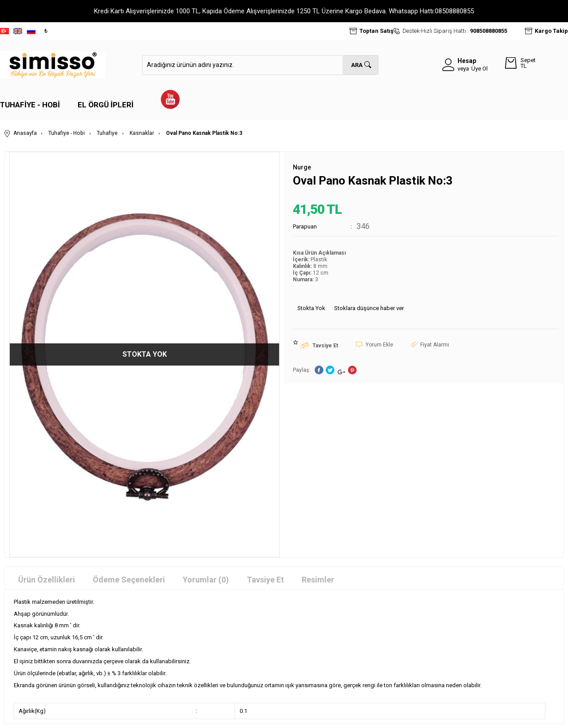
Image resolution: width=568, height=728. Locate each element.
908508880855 (489, 31)
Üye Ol (479, 69)
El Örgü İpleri (106, 105)
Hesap (467, 61)
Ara (357, 65)
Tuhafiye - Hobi (30, 105)
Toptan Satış (377, 31)
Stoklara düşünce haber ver (369, 308)
